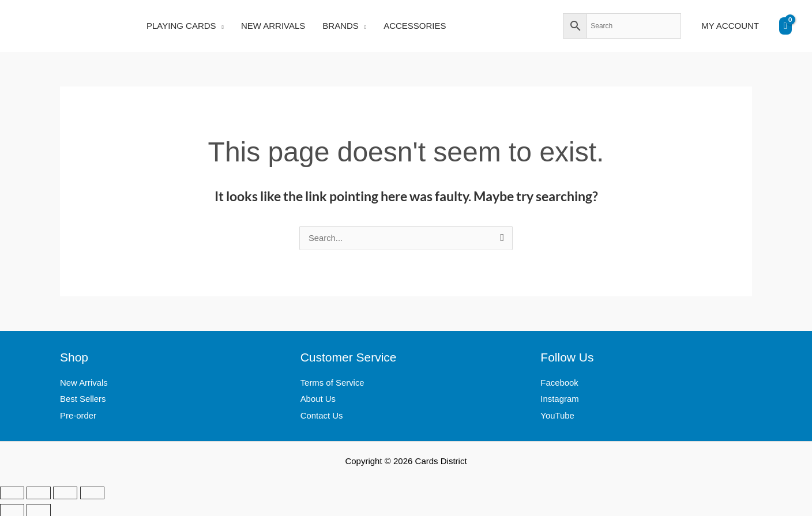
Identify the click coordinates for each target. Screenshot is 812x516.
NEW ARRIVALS (273, 26)
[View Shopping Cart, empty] (785, 26)
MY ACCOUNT (730, 26)
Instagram (560, 399)
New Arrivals (84, 383)
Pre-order (78, 415)
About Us (318, 399)
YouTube (557, 415)
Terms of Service (333, 383)
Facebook (559, 383)
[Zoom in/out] (12, 492)
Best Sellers (83, 399)
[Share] (65, 492)
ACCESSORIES (415, 26)
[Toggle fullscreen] (39, 492)
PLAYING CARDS (181, 26)
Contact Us (322, 415)
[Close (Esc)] (92, 492)
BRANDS (341, 26)
